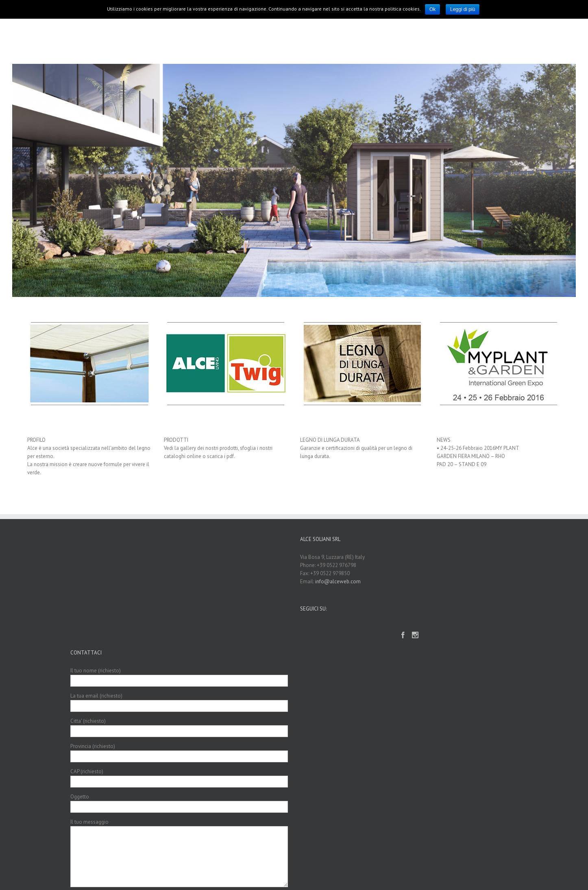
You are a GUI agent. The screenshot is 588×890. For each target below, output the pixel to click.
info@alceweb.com (338, 581)
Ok (432, 9)
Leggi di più (463, 9)
